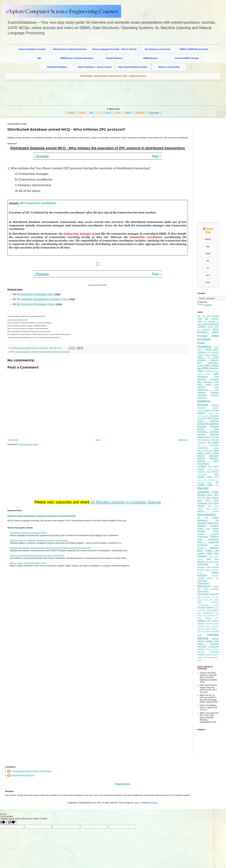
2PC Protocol (213, 316)
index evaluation (211, 629)
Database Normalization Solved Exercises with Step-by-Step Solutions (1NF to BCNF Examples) (50, 548)
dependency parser (212, 623)
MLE (217, 485)
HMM (216, 450)
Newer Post (13, 440)
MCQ (217, 477)
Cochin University (212, 355)
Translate (204, 305)
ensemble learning (204, 626)
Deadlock (201, 413)
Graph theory (208, 450)
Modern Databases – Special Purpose (95, 67)
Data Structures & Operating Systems (70, 49)
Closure (200, 355)
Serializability (203, 564)
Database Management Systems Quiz (44, 299)
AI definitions (210, 321)
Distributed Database (23, 352)
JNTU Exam (213, 469)
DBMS (71, 113)
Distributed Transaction (61, 352)
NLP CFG (202, 498)
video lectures (208, 657)
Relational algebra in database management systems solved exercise (39, 540)
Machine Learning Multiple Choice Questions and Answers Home (37, 555)
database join (212, 618)
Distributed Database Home (38, 304)
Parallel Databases (114, 58)
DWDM (140, 113)
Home (98, 440)
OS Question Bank (208, 522)
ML (92, 113)
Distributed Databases (57, 67)
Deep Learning (203, 416)
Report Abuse (123, 784)
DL (100, 113)
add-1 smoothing (204, 597)
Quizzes (154, 113)
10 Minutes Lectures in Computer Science (126, 502)
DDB (82, 113)
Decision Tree (213, 413)
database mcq (204, 621)
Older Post (183, 440)
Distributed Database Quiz (37, 294)
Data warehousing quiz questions (208, 390)
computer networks (205, 607)
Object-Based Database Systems (133, 67)
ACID (200, 319)
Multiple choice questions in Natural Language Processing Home (42, 516)
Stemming (215, 575)
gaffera (137, 803)
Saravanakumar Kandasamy (22, 775)
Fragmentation (203, 448)
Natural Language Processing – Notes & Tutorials (114, 49)
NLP (108, 113)
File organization (208, 445)
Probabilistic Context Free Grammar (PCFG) (28, 533)
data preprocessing (205, 613)
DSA (118, 113)
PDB (128, 113)
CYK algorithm (213, 352)
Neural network (212, 509)
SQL (39, 58)
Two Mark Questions (208, 589)
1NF (199, 316)
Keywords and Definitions (208, 472)
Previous (41, 156)
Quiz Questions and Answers (158, 49)
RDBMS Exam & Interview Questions (77, 58)
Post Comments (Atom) (29, 444)
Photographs (203, 537)
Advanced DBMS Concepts (187, 58)
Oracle (208, 528)
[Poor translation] (12, 822)
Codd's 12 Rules (208, 357)
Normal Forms (208, 511)
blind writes (209, 600)
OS (199, 518)
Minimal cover (205, 495)
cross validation (213, 610)
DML (213, 371)
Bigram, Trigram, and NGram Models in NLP (28, 563)
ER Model (213, 442)
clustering (215, 602)
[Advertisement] (81, 93)
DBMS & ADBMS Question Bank (194, 49)
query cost (210, 649)
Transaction (202, 581)
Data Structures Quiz (208, 382)
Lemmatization (202, 474)
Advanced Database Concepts (32, 49)
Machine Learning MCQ (169, 67)
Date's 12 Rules (212, 410)
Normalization (207, 514)
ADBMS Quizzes (150, 58)
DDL (209, 371)
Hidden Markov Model (208, 453)
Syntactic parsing (205, 578)
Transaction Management (204, 585)
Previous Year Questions (208, 538)
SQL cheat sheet (212, 562)
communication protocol (208, 605)
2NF (203, 316)
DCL (206, 371)
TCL (217, 578)
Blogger (155, 803)
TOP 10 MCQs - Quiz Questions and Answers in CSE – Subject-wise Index (113, 76)
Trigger (216, 586)
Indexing (201, 456)
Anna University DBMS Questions (208, 332)
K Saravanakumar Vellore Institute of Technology (31, 771)
